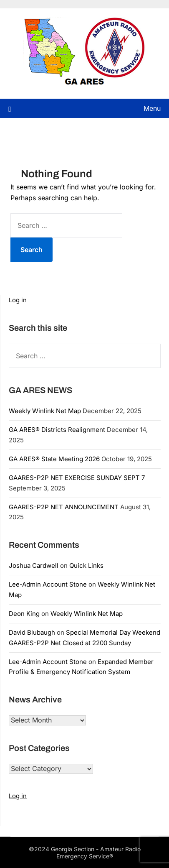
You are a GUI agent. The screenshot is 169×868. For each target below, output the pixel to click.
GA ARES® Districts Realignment (57, 430)
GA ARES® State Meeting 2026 (54, 459)
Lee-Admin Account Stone (48, 584)
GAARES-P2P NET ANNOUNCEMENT (64, 507)
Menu (152, 108)
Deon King (24, 614)
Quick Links (86, 565)
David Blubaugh (32, 632)
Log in (18, 300)
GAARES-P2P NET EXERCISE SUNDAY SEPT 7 (77, 478)
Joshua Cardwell (34, 565)
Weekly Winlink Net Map (45, 411)
